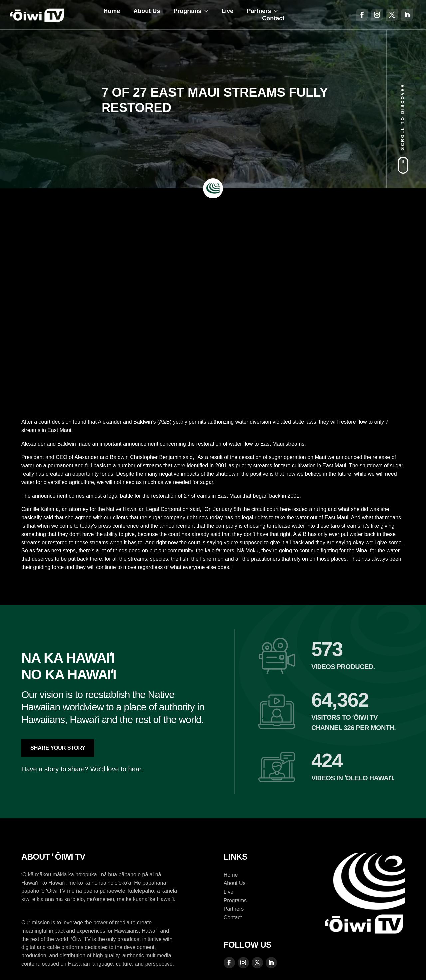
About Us (147, 11)
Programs (187, 11)
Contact (273, 18)
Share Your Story (58, 748)
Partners (259, 11)
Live (227, 11)
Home (112, 11)
